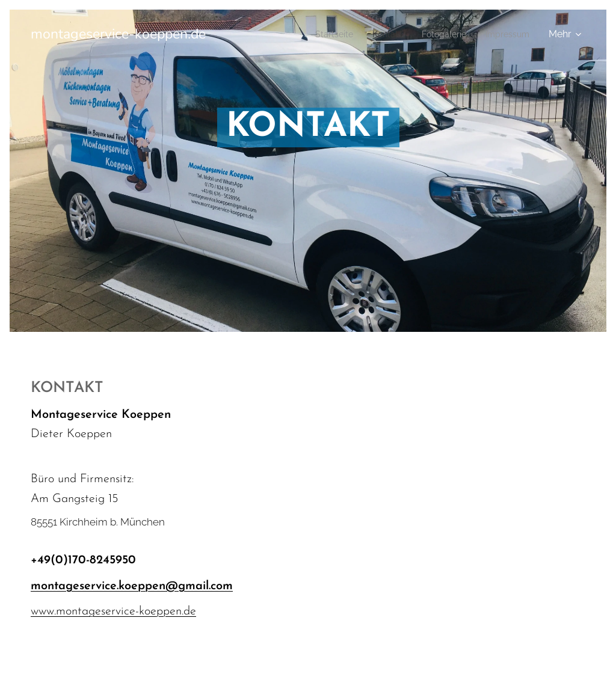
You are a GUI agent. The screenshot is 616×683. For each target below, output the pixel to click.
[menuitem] (319, 34)
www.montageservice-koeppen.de (113, 611)
